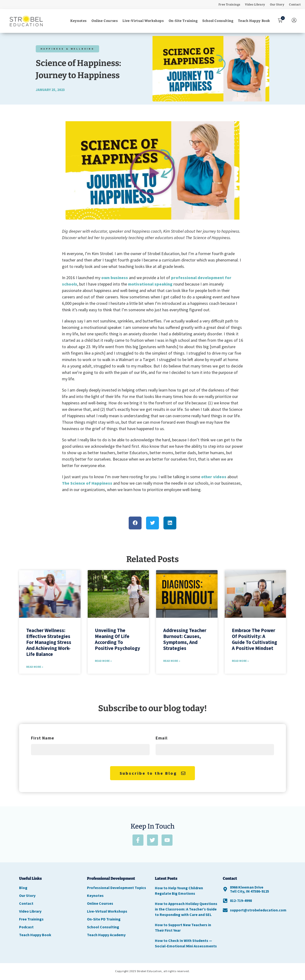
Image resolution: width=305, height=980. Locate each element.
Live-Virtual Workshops (143, 21)
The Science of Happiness (87, 483)
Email (162, 738)
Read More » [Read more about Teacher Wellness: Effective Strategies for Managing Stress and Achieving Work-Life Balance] (35, 667)
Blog (23, 888)
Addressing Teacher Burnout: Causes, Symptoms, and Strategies (185, 639)
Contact (295, 5)
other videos (214, 477)
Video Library (255, 5)
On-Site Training (183, 21)
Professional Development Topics (117, 888)
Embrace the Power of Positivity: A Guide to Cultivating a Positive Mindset (254, 639)
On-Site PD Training (104, 920)
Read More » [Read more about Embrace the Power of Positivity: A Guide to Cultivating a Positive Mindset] (240, 661)
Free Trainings (229, 5)
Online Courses (105, 21)
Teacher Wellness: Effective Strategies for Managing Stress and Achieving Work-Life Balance (49, 642)
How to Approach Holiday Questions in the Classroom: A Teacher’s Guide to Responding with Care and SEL (186, 910)
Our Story (277, 5)
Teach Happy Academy (106, 935)
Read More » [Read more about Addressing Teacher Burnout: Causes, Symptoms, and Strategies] (172, 661)
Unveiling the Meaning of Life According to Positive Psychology (117, 639)
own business (115, 278)
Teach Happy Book (254, 21)
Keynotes (79, 21)
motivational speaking (150, 284)
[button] (152, 172)
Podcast (26, 928)
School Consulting (218, 21)
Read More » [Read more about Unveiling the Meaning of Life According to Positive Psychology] (103, 661)
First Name (43, 738)
